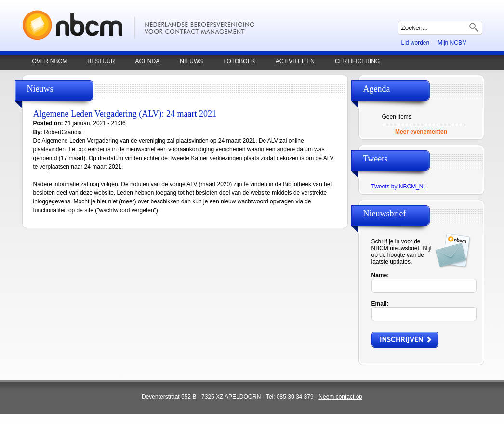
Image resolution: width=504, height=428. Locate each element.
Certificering (357, 61)
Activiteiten (295, 61)
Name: (380, 275)
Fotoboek (239, 61)
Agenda (148, 61)
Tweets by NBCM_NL (399, 187)
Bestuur (101, 61)
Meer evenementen (421, 132)
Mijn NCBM (452, 43)
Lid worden (416, 43)
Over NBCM (50, 61)
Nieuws (191, 61)
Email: (380, 304)
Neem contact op (340, 397)
